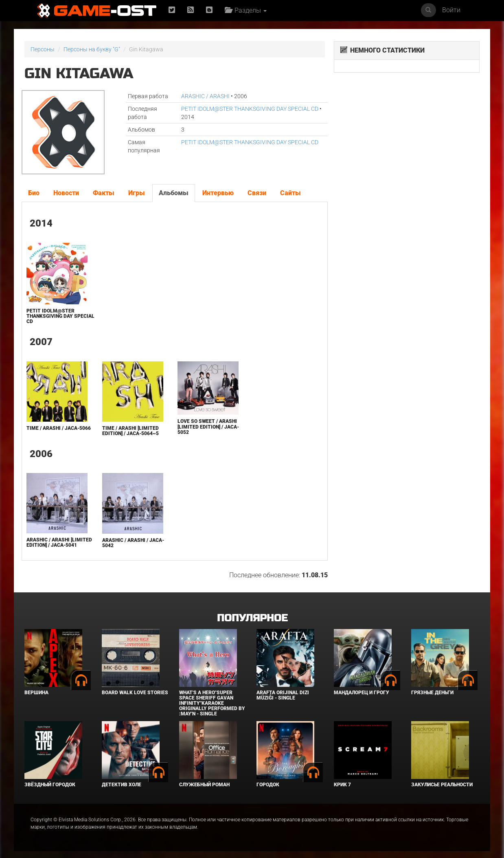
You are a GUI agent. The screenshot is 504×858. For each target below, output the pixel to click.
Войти (451, 10)
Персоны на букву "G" (92, 49)
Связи (257, 193)
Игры (137, 193)
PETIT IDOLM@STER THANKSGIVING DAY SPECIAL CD (250, 109)
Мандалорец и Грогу (362, 693)
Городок (268, 785)
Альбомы (174, 193)
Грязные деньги (432, 693)
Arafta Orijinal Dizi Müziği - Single (283, 695)
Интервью (218, 193)
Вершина (36, 693)
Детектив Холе (122, 785)
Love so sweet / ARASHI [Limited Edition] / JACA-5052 (208, 427)
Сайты (290, 193)
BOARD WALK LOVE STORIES (135, 693)
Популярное (252, 618)
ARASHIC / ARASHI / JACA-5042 (133, 543)
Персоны (43, 49)
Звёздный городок (50, 785)
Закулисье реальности (442, 785)
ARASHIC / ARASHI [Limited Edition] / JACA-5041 (59, 542)
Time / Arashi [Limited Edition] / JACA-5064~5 (130, 431)
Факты (104, 193)
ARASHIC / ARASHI (205, 96)
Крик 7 (342, 785)
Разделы (246, 10)
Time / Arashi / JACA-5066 (59, 428)
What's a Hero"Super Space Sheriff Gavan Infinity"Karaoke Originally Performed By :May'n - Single (212, 703)
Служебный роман (204, 785)
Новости (66, 193)
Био (34, 193)
